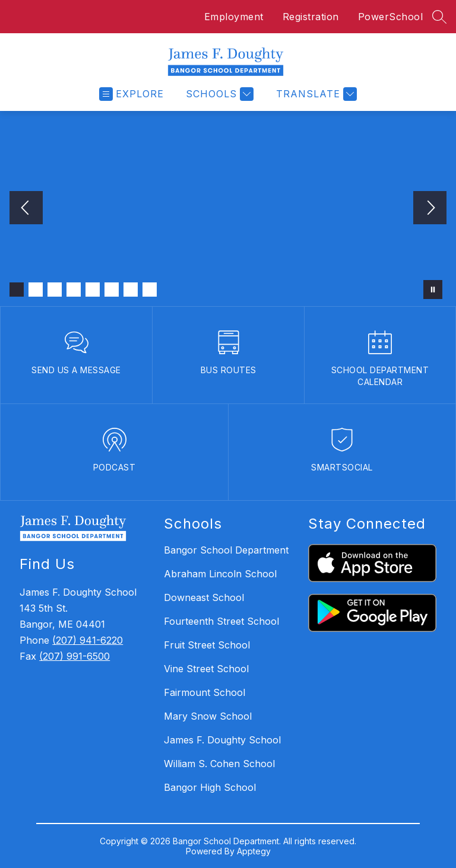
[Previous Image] (26, 209)
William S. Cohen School (219, 764)
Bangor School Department (226, 550)
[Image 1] (17, 290)
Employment (234, 17)
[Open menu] (132, 94)
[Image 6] (112, 290)
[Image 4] (74, 290)
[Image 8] (150, 290)
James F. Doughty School (222, 740)
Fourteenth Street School (221, 621)
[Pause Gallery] (433, 290)
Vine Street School (206, 669)
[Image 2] (36, 290)
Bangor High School (210, 787)
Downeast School (204, 597)
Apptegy (254, 851)
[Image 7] (131, 290)
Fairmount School (205, 692)
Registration (311, 17)
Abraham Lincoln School (220, 574)
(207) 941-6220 (88, 640)
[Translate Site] (315, 94)
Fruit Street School (207, 645)
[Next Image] (430, 209)
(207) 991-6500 (75, 656)
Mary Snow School (208, 716)
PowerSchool (391, 17)
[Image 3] (55, 290)
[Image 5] (93, 290)
